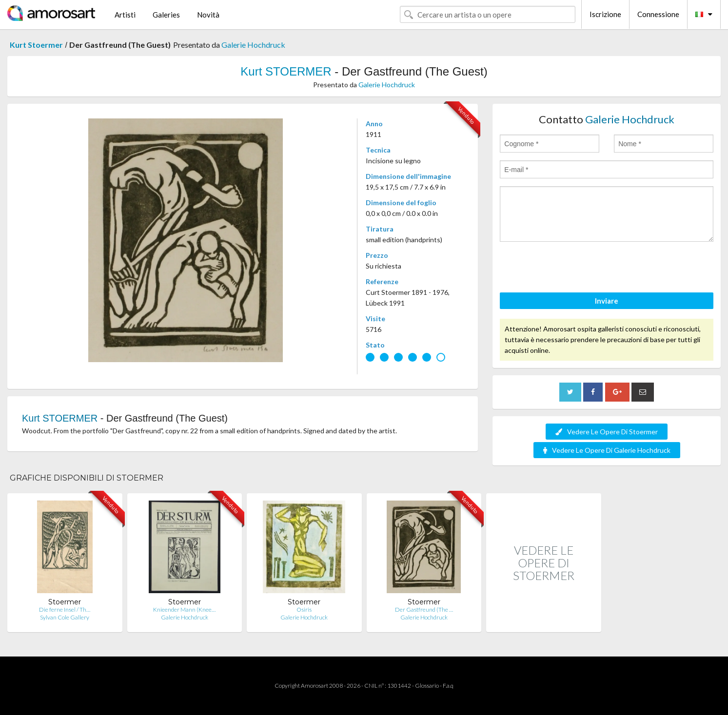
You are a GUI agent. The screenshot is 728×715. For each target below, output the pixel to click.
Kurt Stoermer (36, 45)
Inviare (607, 301)
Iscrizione (605, 14)
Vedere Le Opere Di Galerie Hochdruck (607, 450)
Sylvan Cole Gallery (65, 617)
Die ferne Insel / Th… (65, 609)
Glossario (427, 686)
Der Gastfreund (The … (424, 609)
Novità (208, 15)
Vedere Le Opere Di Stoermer (607, 432)
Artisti (125, 15)
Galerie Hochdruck (253, 45)
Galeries (166, 15)
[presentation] (574, 269)
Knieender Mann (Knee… (184, 609)
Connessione (658, 14)
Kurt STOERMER (286, 71)
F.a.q (448, 686)
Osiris (304, 609)
